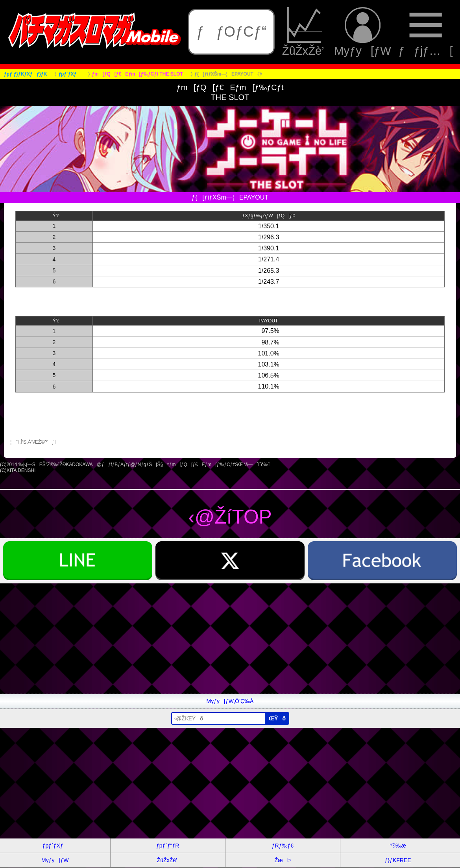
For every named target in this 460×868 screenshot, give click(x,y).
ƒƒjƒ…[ (426, 32)
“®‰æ (398, 846)
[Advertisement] (230, 639)
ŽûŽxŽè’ (305, 32)
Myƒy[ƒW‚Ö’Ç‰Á (230, 701)
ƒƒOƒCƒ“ (231, 32)
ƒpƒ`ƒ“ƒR (168, 846)
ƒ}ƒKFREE (398, 860)
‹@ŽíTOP (230, 517)
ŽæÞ (283, 860)
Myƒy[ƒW (363, 32)
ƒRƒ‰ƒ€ (283, 846)
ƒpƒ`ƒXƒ (55, 846)
